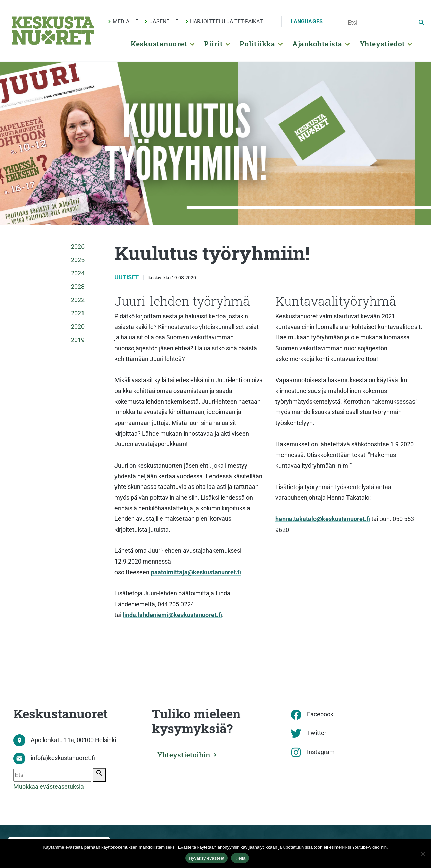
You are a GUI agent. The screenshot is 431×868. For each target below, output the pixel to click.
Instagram (321, 752)
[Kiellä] (423, 854)
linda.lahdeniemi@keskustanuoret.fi (172, 615)
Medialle (126, 21)
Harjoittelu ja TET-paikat (226, 21)
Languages (307, 21)
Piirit (213, 44)
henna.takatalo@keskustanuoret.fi (323, 519)
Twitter (317, 733)
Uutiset (127, 277)
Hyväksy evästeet (206, 858)
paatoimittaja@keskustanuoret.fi (196, 572)
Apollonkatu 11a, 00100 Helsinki (73, 740)
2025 (78, 260)
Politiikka (257, 44)
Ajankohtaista (317, 44)
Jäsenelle (164, 21)
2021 (78, 313)
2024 (78, 273)
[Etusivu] (53, 31)
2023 (78, 287)
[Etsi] (386, 23)
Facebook (320, 714)
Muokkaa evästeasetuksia (49, 787)
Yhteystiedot (382, 44)
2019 (78, 340)
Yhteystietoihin (185, 755)
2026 (78, 247)
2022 (78, 300)
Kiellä (240, 858)
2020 (78, 327)
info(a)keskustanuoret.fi (63, 758)
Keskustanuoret (159, 44)
